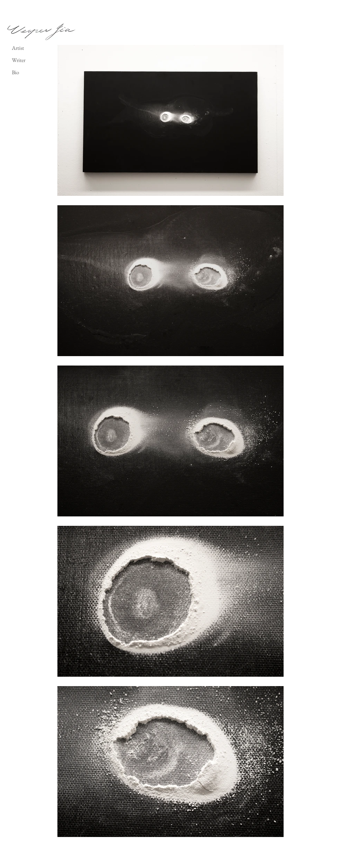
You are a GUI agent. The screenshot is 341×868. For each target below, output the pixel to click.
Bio (15, 72)
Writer (19, 60)
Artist (18, 48)
